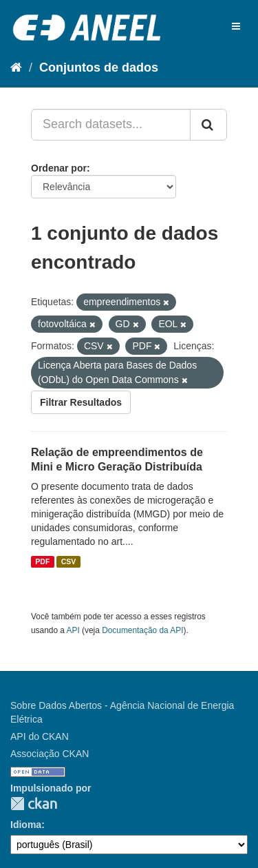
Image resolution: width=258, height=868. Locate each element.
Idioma (26, 825)
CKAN (34, 804)
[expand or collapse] (236, 26)
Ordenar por (59, 168)
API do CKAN (40, 736)
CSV (69, 561)
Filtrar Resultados (81, 402)
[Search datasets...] (111, 125)
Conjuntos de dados (99, 68)
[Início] (16, 68)
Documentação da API (142, 630)
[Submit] (208, 125)
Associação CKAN (50, 754)
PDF (42, 561)
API (73, 630)
